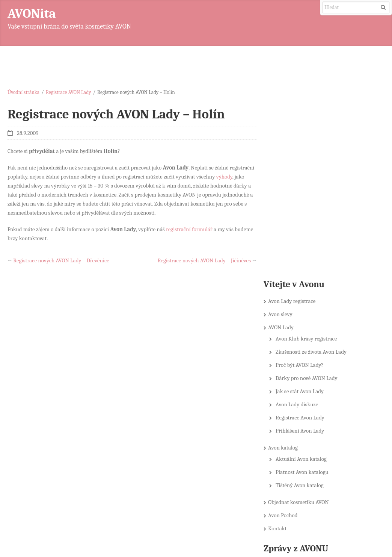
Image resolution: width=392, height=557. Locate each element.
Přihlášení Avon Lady (303, 258)
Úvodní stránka (23, 92)
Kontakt (280, 356)
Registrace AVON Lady (69, 92)
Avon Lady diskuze (300, 232)
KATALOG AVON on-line (300, 419)
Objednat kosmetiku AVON (302, 329)
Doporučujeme (290, 406)
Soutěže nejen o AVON (298, 458)
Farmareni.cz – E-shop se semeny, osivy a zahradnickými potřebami (317, 498)
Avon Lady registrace (295, 128)
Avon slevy (283, 141)
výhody (224, 177)
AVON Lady (284, 154)
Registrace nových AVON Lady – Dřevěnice (61, 260)
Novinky (283, 432)
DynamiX (368, 533)
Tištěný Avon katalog (303, 312)
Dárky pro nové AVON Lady (310, 205)
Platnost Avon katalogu (305, 299)
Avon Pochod (286, 342)
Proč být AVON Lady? (303, 192)
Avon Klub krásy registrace (309, 166)
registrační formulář (189, 229)
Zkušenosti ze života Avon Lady (314, 179)
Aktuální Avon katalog (304, 286)
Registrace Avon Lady (303, 245)
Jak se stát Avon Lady (303, 218)
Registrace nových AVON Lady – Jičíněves (203, 260)
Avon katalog (286, 275)
